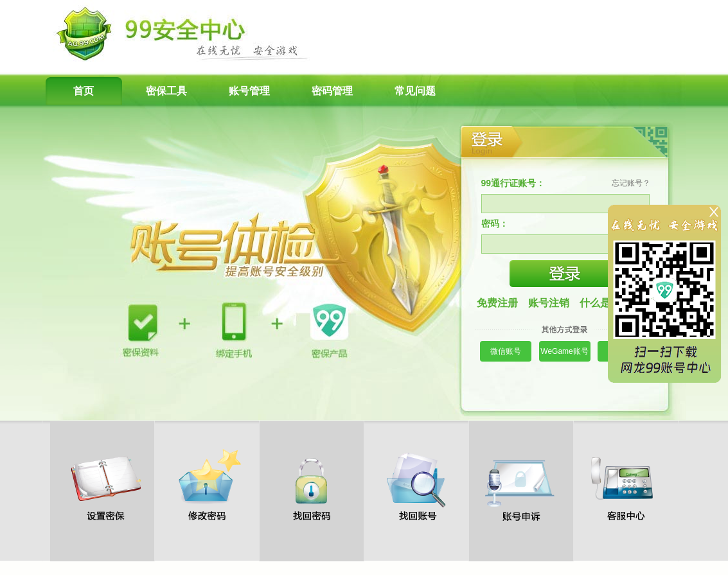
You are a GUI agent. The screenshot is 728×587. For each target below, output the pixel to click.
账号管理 (249, 91)
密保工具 (166, 91)
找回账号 (416, 485)
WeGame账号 (564, 351)
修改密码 (207, 485)
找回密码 (312, 485)
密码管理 (332, 91)
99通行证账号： (513, 183)
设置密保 (102, 485)
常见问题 (415, 91)
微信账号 (506, 351)
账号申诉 (521, 485)
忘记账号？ (631, 183)
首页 (84, 91)
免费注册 (497, 303)
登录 (565, 274)
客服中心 (626, 485)
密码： (495, 223)
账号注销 (549, 303)
